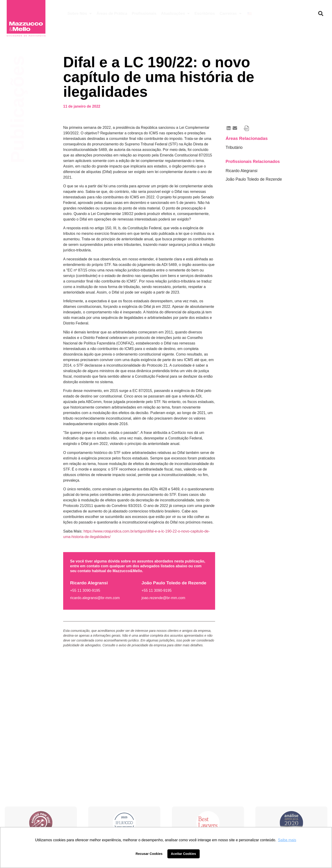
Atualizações (175, 13)
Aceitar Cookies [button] (183, 854)
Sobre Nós (80, 13)
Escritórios (205, 13)
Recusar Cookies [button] (149, 854)
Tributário (234, 147)
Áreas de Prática (112, 13)
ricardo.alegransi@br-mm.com (95, 598)
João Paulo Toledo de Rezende (254, 179)
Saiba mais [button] (287, 840)
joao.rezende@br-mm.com (163, 598)
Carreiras (231, 13)
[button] (321, 14)
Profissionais (144, 13)
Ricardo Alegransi (241, 171)
